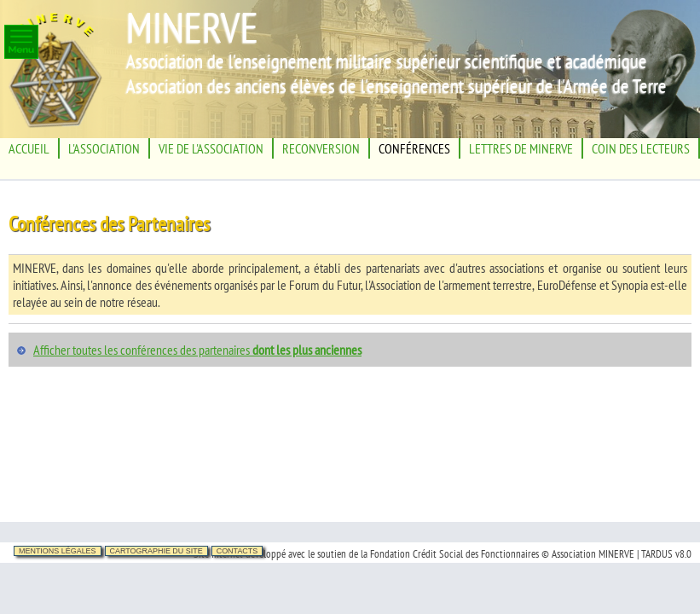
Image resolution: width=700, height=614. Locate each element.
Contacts (237, 551)
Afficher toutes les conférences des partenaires (197, 350)
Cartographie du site (156, 551)
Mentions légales (58, 551)
